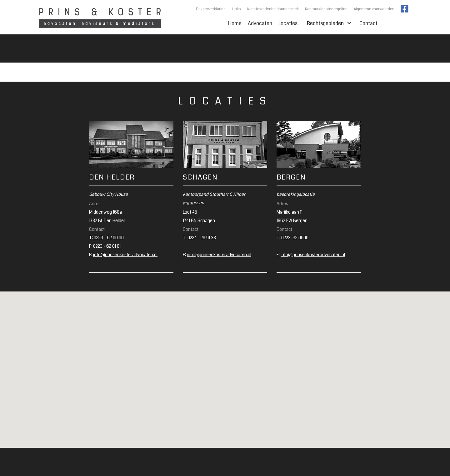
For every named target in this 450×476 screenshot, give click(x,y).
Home (235, 23)
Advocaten (260, 23)
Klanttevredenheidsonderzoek (273, 9)
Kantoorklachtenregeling (326, 9)
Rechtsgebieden (327, 23)
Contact (368, 23)
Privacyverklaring (211, 9)
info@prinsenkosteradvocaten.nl (125, 255)
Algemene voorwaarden (374, 9)
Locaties (288, 23)
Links (236, 9)
